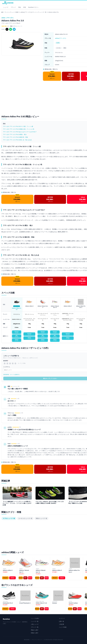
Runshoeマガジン (33, 7)
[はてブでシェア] (14, 29)
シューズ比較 (63, 627)
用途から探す (35, 630)
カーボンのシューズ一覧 (25, 518)
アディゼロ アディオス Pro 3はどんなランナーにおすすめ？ (20, 132)
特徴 (25, 7)
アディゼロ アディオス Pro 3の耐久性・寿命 (15, 137)
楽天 (25, 578)
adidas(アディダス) (61, 38)
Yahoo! (12, 578)
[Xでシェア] (7, 29)
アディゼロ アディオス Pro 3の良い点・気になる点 (17, 140)
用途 (20, 7)
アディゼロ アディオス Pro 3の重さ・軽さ (15, 134)
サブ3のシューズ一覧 (9, 518)
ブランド (13, 7)
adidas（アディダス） (8, 18)
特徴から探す (35, 633)
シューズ (6, 7)
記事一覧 (61, 621)
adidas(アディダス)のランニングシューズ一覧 (33, 12)
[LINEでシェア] (11, 29)
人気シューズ (35, 624)
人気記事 (61, 624)
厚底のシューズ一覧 (41, 518)
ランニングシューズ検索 (12, 12)
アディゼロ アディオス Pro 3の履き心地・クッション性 (19, 129)
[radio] (5, 363)
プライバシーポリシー (37, 640)
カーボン (59, 48)
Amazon (5, 578)
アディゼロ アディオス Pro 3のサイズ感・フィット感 (18, 126)
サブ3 (58, 43)
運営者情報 (27, 640)
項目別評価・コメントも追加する (11, 375)
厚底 (65, 48)
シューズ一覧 (35, 621)
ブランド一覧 (35, 627)
